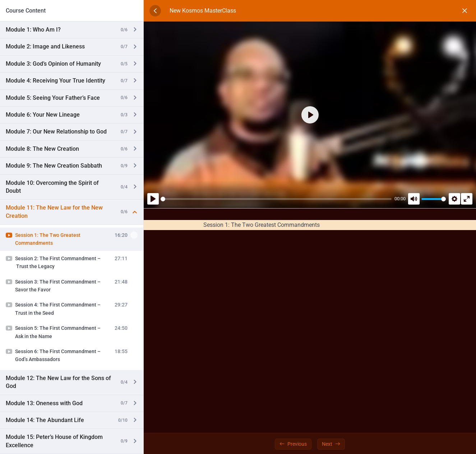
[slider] (276, 199)
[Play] (153, 199)
